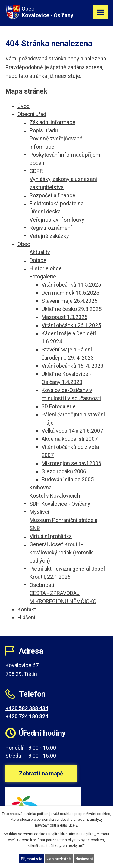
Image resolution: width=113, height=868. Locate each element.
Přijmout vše (32, 859)
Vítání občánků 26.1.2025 (71, 325)
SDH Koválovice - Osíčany (60, 504)
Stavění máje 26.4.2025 (69, 301)
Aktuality (40, 252)
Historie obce (46, 268)
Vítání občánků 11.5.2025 (71, 285)
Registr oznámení (51, 228)
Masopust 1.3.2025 (64, 317)
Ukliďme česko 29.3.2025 (72, 309)
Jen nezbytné (59, 859)
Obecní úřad (32, 114)
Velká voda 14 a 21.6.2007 (72, 431)
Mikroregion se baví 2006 (71, 463)
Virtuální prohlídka (51, 536)
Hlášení (26, 617)
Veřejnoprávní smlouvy (57, 220)
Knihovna (41, 488)
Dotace (38, 260)
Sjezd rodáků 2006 (64, 471)
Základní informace (52, 122)
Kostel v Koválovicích (55, 496)
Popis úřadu (44, 130)
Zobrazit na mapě (41, 773)
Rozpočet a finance (52, 195)
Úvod (24, 106)
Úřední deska (45, 212)
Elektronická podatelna (56, 203)
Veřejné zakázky (49, 236)
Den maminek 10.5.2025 (70, 293)
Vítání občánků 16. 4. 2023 (72, 366)
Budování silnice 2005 (68, 479)
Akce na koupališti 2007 (70, 439)
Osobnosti (42, 585)
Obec (24, 244)
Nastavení (84, 859)
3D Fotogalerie (59, 406)
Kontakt (27, 609)
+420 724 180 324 (27, 716)
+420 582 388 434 (27, 708)
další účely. (69, 825)
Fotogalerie (43, 276)
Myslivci (39, 512)
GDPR (36, 171)
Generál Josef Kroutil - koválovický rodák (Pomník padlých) (61, 552)
